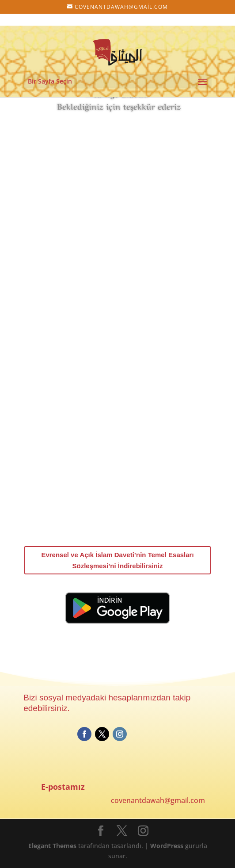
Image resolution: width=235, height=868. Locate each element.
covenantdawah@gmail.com (158, 800)
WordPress (167, 846)
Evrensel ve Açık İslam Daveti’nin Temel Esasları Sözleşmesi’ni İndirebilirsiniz (117, 560)
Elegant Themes (52, 846)
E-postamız (63, 787)
